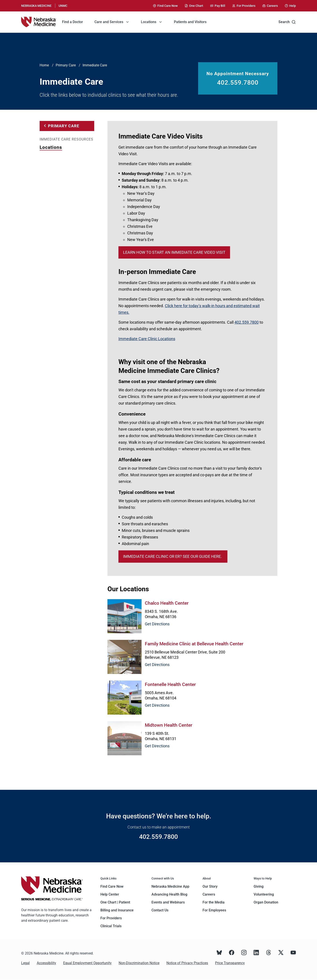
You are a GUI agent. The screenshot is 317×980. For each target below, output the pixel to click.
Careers (209, 894)
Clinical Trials (111, 926)
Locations (51, 147)
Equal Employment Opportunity (87, 963)
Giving (259, 886)
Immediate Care (95, 65)
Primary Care (66, 65)
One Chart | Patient (115, 902)
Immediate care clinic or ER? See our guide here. (173, 556)
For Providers (111, 918)
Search (287, 22)
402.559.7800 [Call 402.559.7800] (238, 83)
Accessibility (46, 963)
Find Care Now (112, 886)
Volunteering (264, 894)
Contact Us (160, 910)
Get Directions (157, 624)
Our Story (210, 886)
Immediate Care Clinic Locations (147, 339)
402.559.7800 (247, 322)
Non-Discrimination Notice (139, 963)
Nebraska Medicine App (170, 886)
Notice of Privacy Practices (187, 963)
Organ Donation (266, 902)
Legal (25, 963)
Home (44, 65)
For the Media (214, 902)
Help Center (110, 894)
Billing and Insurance (117, 910)
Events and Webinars (168, 902)
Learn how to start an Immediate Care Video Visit (174, 252)
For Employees (214, 910)
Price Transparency (230, 963)
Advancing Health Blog (169, 894)
